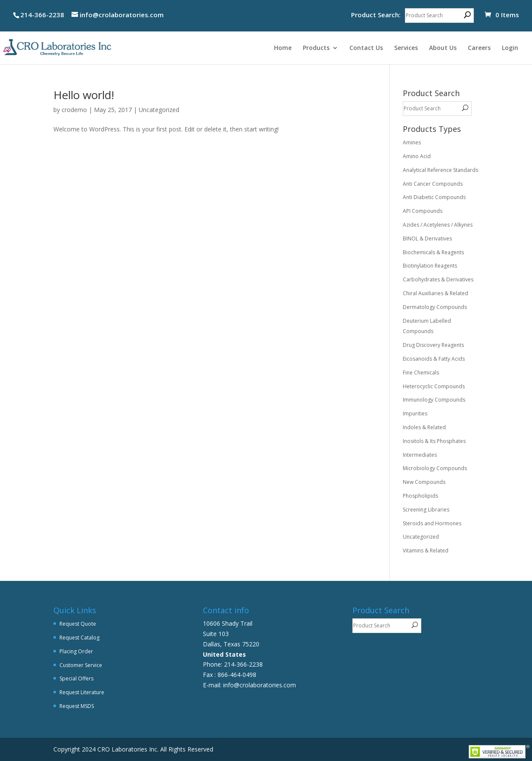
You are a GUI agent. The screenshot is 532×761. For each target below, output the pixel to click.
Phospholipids (420, 496)
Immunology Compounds (434, 400)
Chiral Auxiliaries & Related (436, 293)
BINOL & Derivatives (427, 239)
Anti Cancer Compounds (433, 184)
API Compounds (423, 211)
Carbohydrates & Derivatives (438, 279)
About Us (443, 48)
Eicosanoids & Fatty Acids (434, 359)
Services (406, 48)
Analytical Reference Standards (440, 170)
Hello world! (84, 95)
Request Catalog (79, 638)
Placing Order (76, 651)
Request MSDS (77, 706)
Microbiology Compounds (435, 468)
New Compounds (424, 482)
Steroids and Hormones (432, 523)
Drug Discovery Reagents (433, 345)
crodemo (74, 110)
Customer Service (81, 665)
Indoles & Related (424, 427)
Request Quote (78, 624)
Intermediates (420, 455)
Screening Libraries (426, 510)
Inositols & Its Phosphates (434, 441)
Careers (479, 48)
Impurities (415, 413)
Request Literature (82, 692)
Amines (412, 142)
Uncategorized (159, 110)
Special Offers (76, 678)
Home (283, 48)
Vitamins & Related (426, 550)
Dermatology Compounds (435, 307)
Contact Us (366, 48)
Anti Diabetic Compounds (434, 197)
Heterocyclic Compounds (434, 386)
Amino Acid (417, 156)
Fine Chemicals (421, 373)
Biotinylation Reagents (430, 266)
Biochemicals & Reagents (433, 252)
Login (510, 48)
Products (316, 48)
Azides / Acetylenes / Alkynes (438, 225)
